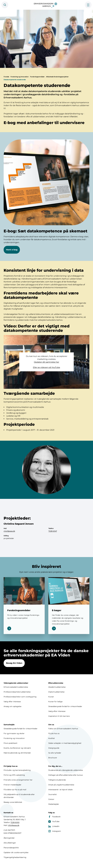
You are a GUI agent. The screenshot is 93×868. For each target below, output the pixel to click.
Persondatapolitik (11, 848)
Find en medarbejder (12, 785)
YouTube (54, 821)
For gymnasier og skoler (14, 733)
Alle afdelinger (10, 843)
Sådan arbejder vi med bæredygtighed (65, 743)
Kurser (51, 697)
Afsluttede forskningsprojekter (57, 81)
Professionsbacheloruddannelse (17, 692)
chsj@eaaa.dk (9, 536)
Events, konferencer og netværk (17, 748)
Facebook (54, 817)
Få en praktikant (10, 743)
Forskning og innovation (20, 81)
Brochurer (53, 758)
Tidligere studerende (57, 780)
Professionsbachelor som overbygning (20, 697)
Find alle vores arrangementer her (18, 780)
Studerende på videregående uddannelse (66, 770)
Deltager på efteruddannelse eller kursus (66, 775)
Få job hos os (54, 733)
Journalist (52, 794)
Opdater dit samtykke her (46, 367)
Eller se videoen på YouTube (46, 372)
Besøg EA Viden (14, 668)
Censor (51, 799)
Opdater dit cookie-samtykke (16, 852)
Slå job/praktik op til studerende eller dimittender (19, 796)
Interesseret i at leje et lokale (60, 790)
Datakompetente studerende (15, 84)
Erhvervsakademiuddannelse (16, 687)
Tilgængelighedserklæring (15, 857)
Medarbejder (54, 804)
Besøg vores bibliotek (13, 802)
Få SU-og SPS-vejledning (14, 775)
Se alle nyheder (55, 753)
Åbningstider (9, 838)
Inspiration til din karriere (59, 716)
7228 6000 (15, 822)
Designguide (54, 748)
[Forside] (46, 5)
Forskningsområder (37, 81)
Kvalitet (52, 738)
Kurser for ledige (55, 702)
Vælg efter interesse (12, 702)
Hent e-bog (12, 254)
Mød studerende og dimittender (17, 753)
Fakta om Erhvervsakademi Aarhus (63, 729)
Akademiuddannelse (57, 687)
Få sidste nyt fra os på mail (15, 790)
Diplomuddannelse (56, 692)
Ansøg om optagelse (12, 706)
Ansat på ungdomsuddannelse (61, 785)
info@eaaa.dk (14, 825)
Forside (6, 81)
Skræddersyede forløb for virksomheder (65, 706)
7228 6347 (53, 536)
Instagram (55, 831)
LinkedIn (54, 826)
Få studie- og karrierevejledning (17, 770)
